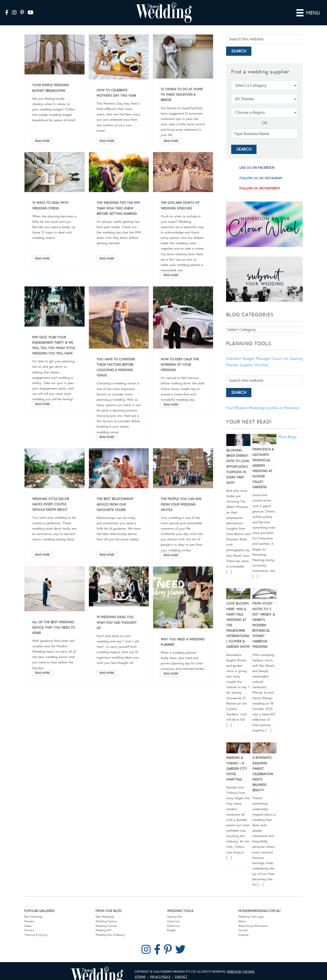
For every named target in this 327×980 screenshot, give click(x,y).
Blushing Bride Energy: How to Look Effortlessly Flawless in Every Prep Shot (238, 467)
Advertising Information (253, 926)
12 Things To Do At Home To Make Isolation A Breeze (182, 95)
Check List (173, 926)
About (242, 921)
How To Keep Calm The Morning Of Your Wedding (180, 365)
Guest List (280, 359)
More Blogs (287, 437)
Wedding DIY (103, 930)
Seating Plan (175, 917)
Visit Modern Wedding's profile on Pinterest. (263, 408)
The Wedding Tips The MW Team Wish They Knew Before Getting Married (118, 208)
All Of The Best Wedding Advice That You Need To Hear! (54, 628)
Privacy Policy (160, 977)
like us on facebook (257, 168)
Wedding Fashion (106, 921)
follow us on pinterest (260, 188)
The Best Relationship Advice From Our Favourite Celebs (115, 504)
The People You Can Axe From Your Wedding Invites (181, 504)
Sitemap (243, 935)
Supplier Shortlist (254, 365)
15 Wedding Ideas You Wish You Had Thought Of (117, 622)
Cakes (28, 926)
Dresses (29, 921)
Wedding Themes (106, 926)
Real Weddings (33, 917)
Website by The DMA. (241, 972)
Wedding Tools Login (251, 917)
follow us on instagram (261, 178)
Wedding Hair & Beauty (110, 935)
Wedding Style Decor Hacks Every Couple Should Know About (51, 504)
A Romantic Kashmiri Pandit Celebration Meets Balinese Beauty (263, 774)
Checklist (234, 359)
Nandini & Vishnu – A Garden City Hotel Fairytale (237, 769)
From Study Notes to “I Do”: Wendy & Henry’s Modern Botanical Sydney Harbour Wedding (264, 625)
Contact (243, 930)
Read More (42, 141)
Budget (171, 930)
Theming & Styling (36, 935)
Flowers (29, 930)
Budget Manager (256, 359)
